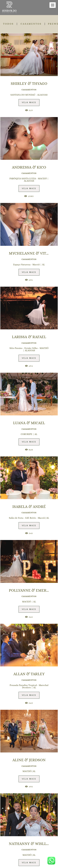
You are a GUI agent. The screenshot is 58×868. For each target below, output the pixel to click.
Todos (8, 24)
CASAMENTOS (31, 24)
